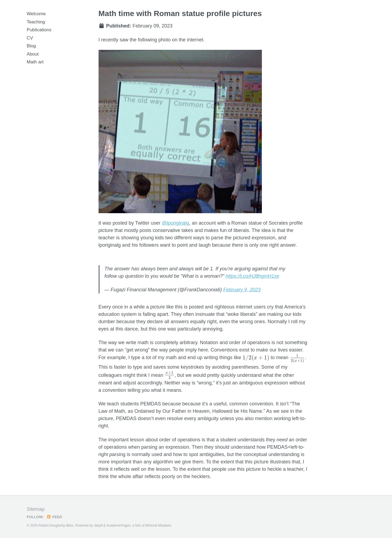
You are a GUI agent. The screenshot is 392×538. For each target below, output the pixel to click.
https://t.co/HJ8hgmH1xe (252, 276)
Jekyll (98, 525)
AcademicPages (118, 525)
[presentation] (256, 358)
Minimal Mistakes (158, 525)
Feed (54, 517)
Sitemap (36, 509)
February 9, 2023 (242, 290)
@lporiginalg (175, 223)
